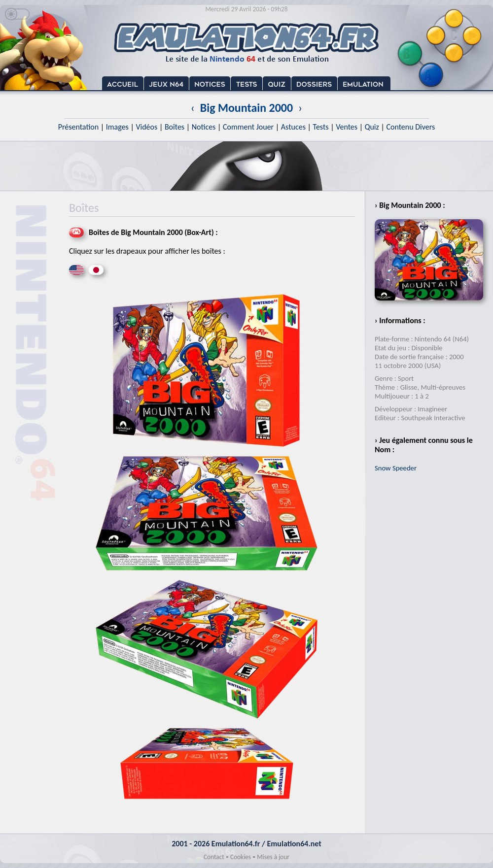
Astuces (293, 127)
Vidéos (146, 127)
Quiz (372, 127)
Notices (204, 127)
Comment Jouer (248, 127)
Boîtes (175, 127)
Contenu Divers (410, 127)
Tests (321, 127)
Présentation (79, 127)
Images (117, 127)
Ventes (347, 127)
